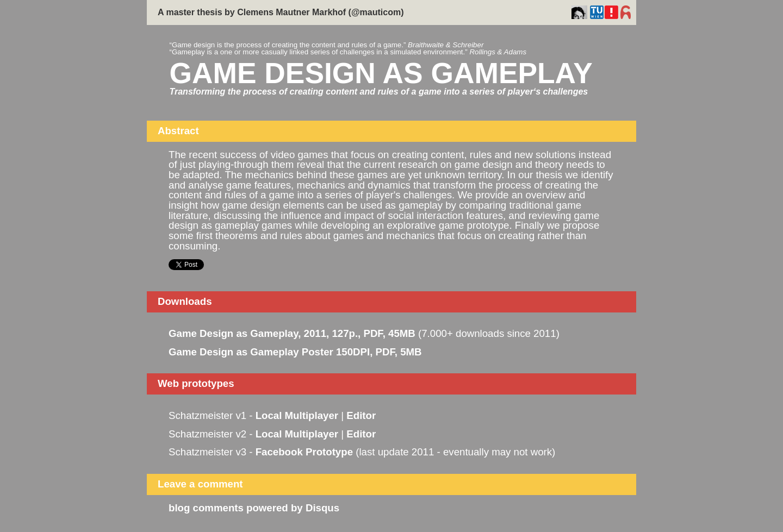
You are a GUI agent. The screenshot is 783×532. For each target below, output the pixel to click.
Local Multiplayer (297, 415)
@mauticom (376, 12)
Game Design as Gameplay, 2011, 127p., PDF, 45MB (292, 333)
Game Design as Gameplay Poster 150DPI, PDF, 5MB (295, 352)
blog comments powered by (254, 508)
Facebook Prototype (304, 452)
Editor (361, 415)
